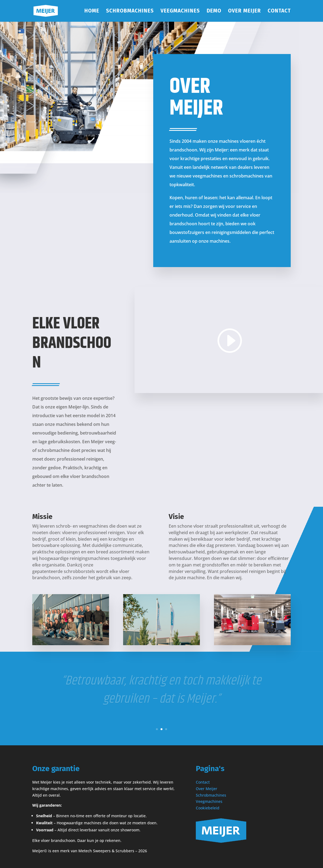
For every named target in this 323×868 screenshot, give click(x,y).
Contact (279, 11)
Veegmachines (180, 11)
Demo (214, 11)
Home (92, 11)
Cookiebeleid (208, 808)
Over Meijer (244, 11)
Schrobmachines (130, 11)
